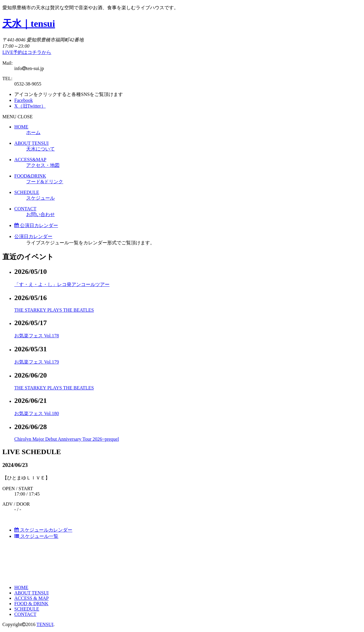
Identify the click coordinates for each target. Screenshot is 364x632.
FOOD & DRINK (31, 604)
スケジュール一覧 (36, 536)
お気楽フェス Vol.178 (37, 336)
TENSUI (45, 624)
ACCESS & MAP (32, 598)
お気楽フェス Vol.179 (37, 362)
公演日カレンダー (36, 225)
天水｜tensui (29, 24)
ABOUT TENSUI (31, 593)
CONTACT (25, 614)
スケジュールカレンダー (43, 530)
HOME (21, 587)
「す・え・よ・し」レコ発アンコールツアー (62, 284)
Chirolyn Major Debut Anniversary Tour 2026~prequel (67, 439)
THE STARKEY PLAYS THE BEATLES (54, 310)
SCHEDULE (27, 609)
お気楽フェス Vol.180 (37, 413)
